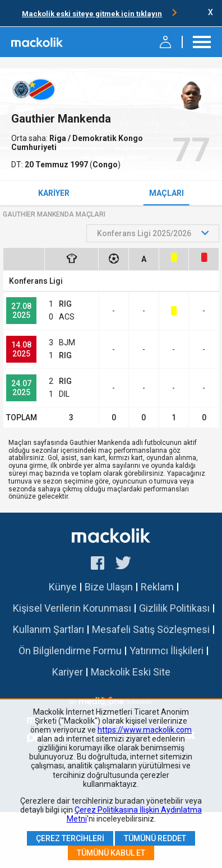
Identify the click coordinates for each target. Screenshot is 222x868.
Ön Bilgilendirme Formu (70, 651)
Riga (59, 138)
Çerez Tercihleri (70, 838)
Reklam (157, 587)
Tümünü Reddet (155, 838)
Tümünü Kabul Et (111, 853)
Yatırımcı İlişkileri (166, 651)
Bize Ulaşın (109, 587)
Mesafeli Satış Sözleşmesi (151, 629)
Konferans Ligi (36, 281)
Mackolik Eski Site (131, 672)
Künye (63, 587)
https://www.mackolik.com (145, 730)
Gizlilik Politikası (174, 608)
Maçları (166, 193)
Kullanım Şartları (48, 629)
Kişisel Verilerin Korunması (72, 608)
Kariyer (54, 193)
